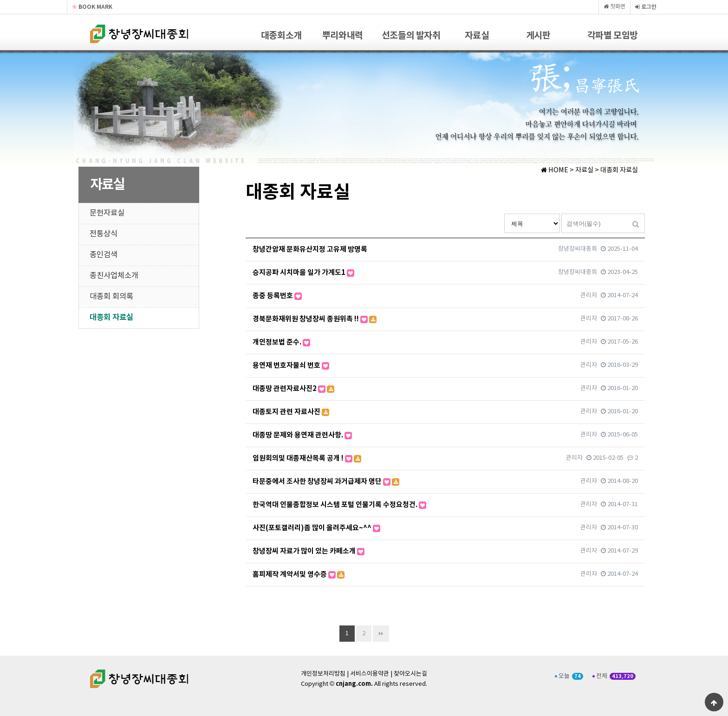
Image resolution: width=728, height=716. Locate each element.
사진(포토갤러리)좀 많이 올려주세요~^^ (316, 528)
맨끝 (381, 634)
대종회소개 (281, 36)
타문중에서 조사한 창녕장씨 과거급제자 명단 (326, 482)
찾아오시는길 (410, 674)
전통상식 (104, 234)
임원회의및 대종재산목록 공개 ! (307, 458)
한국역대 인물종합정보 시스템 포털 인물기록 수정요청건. (339, 505)
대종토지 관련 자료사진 (291, 412)
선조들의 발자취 (411, 36)
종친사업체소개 (114, 276)
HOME (555, 170)
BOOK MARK (92, 7)
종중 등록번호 (277, 296)
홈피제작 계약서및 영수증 (299, 574)
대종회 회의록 (111, 297)
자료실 (477, 36)
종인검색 (104, 255)
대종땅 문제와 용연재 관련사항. (302, 435)
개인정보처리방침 (323, 674)
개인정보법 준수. (281, 342)
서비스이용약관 (370, 674)
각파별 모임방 (613, 36)
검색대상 (504, 214)
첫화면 (614, 7)
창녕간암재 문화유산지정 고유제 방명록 (310, 249)
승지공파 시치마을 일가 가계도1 (303, 273)
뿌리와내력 (343, 36)
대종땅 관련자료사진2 (293, 389)
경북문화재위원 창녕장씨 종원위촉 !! (315, 319)
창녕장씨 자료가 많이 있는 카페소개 (309, 551)
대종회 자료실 (111, 318)
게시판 (538, 36)
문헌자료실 (107, 213)
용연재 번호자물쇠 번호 (291, 365)
